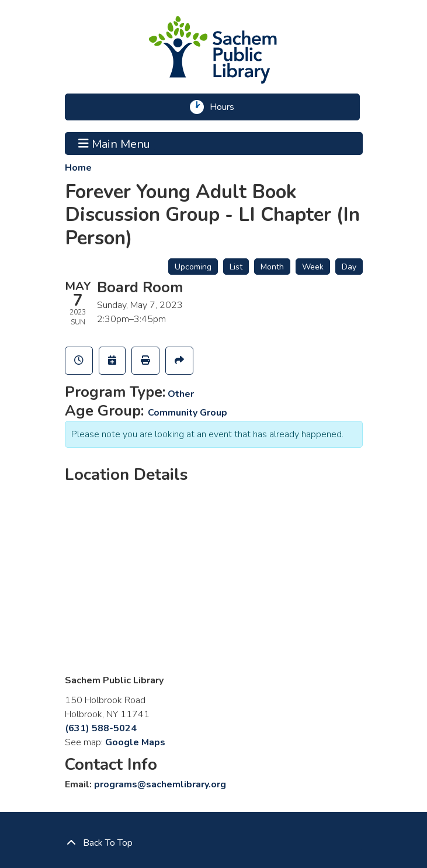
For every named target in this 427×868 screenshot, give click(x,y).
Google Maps (135, 742)
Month (272, 267)
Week (313, 267)
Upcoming (193, 267)
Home (78, 168)
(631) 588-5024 (101, 728)
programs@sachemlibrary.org (160, 784)
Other (181, 394)
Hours (226, 107)
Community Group (188, 413)
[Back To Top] (214, 843)
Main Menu (114, 143)
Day (349, 267)
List (236, 267)
